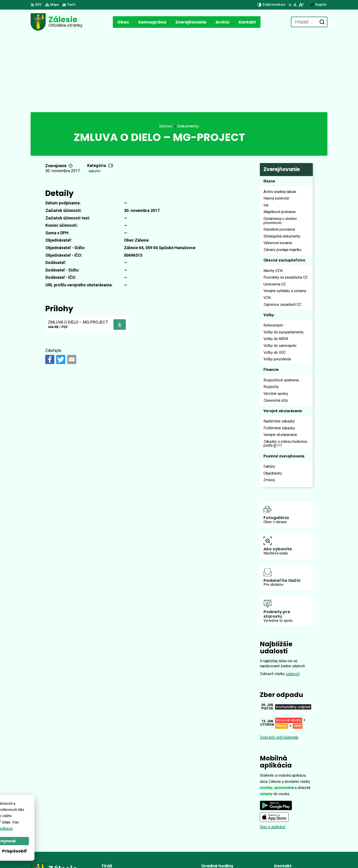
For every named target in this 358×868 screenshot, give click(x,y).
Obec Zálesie (154, 856)
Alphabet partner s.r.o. (93, 856)
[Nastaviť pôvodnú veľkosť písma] (295, 5)
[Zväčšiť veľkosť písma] (301, 5)
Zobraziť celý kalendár (279, 659)
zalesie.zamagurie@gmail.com (301, 833)
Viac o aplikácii (272, 749)
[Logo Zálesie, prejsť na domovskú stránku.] (57, 22)
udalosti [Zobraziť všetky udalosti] (293, 596)
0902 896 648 (285, 828)
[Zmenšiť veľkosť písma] (290, 5)
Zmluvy (95, 93)
